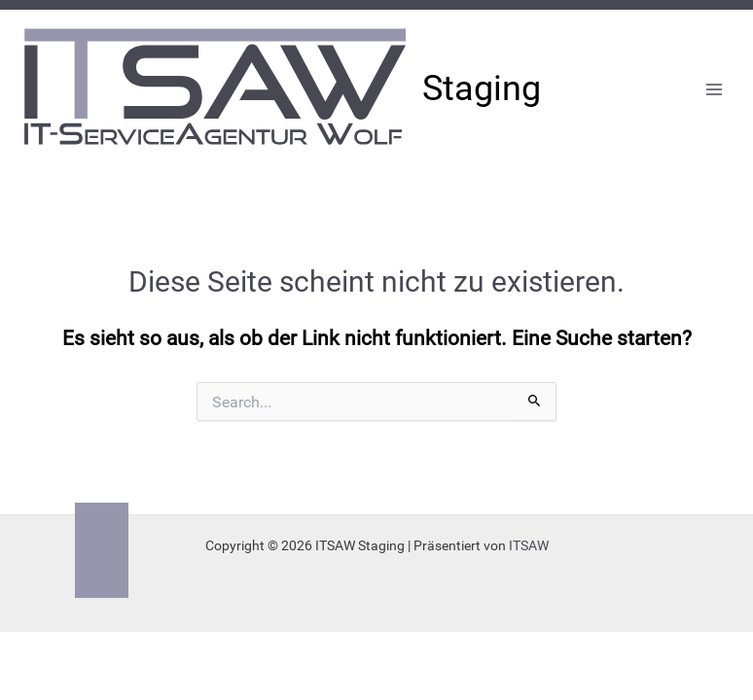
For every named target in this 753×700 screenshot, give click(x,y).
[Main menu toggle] (715, 90)
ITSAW (529, 545)
